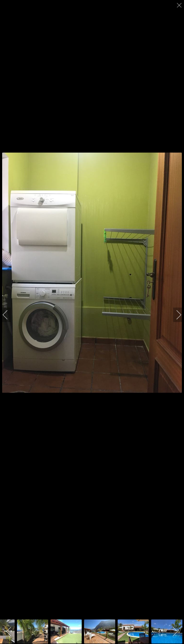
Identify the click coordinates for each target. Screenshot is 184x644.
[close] (180, 5)
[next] (176, 315)
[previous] (8, 315)
